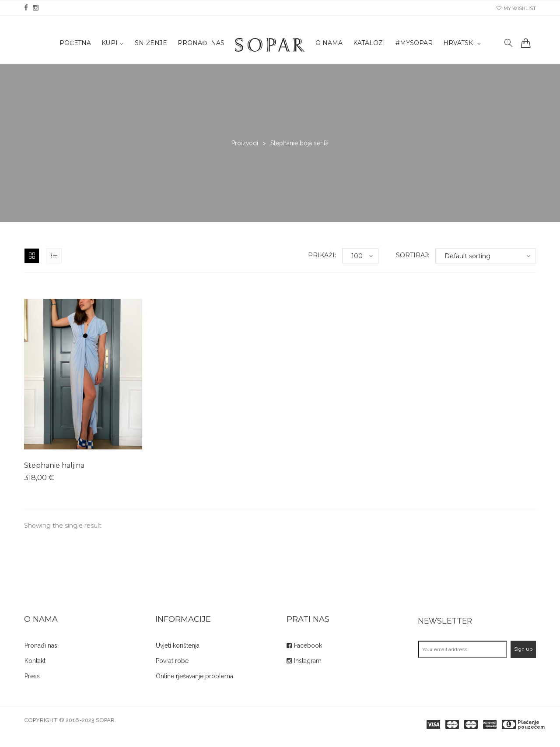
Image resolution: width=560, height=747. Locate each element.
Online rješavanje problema (194, 676)
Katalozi (368, 44)
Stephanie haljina (54, 465)
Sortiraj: (413, 255)
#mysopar (414, 44)
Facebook (308, 645)
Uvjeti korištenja (178, 645)
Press (32, 676)
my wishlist (516, 9)
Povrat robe (172, 661)
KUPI (108, 44)
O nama (328, 44)
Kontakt (35, 661)
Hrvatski (459, 44)
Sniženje (150, 44)
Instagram (308, 661)
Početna (74, 44)
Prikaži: (322, 255)
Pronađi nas (200, 44)
